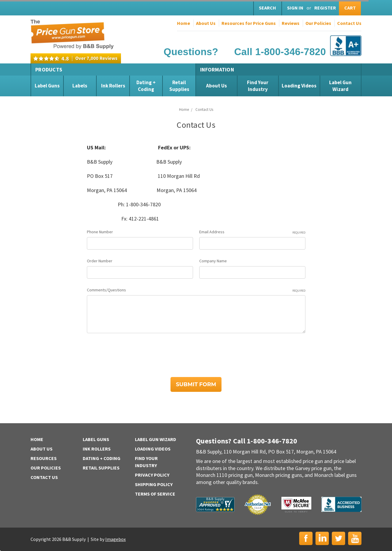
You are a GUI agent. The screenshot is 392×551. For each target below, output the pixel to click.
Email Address (252, 232)
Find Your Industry (258, 86)
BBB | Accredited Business (341, 504)
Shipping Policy (154, 484)
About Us (206, 23)
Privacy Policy (152, 475)
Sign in (295, 8)
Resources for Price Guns (249, 23)
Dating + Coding (146, 86)
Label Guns (47, 86)
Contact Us (349, 23)
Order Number (100, 261)
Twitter (338, 538)
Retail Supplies (179, 86)
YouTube (355, 538)
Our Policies (318, 23)
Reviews (291, 23)
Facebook (306, 538)
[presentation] (132, 353)
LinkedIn (322, 538)
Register (325, 8)
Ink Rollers (113, 86)
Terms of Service (155, 494)
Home (184, 23)
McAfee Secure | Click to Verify (296, 504)
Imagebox (115, 539)
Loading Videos (299, 86)
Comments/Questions (196, 290)
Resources (44, 458)
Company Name (213, 261)
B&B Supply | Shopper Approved (215, 504)
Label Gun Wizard (340, 86)
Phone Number (100, 232)
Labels (80, 86)
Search (267, 8)
